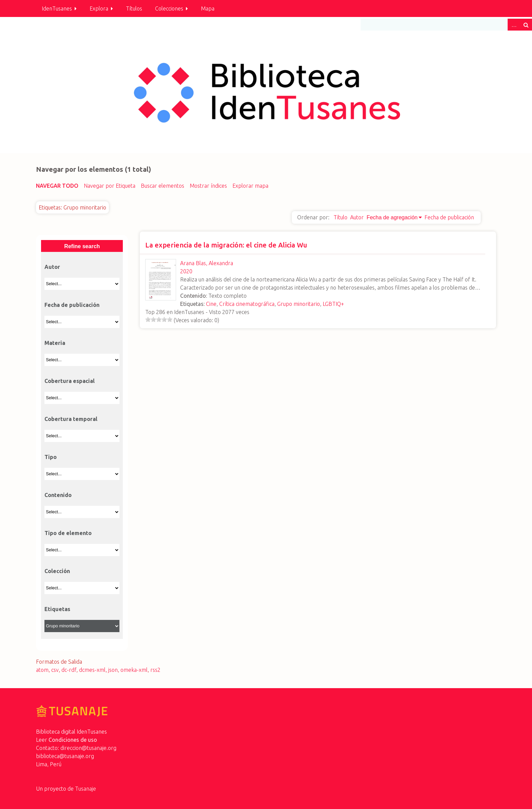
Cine (211, 304)
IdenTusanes (57, 8)
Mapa (208, 8)
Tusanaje (85, 789)
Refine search (82, 246)
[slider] (159, 319)
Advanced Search (514, 25)
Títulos (134, 8)
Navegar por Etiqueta (110, 186)
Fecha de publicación (449, 217)
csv (55, 670)
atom (42, 670)
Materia (55, 343)
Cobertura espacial (70, 381)
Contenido (58, 495)
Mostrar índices (208, 186)
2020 (186, 271)
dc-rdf (69, 670)
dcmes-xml (92, 670)
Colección (57, 571)
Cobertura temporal (71, 419)
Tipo (51, 457)
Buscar (526, 25)
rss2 (155, 670)
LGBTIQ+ (333, 304)
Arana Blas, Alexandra (207, 263)
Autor (357, 217)
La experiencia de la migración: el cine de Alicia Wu (226, 245)
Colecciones (169, 8)
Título (340, 217)
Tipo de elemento (68, 533)
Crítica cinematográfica (247, 304)
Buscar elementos (163, 186)
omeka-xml (134, 670)
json (113, 670)
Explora (99, 8)
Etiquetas (57, 609)
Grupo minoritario (299, 304)
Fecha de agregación (392, 217)
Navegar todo (57, 186)
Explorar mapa (250, 186)
